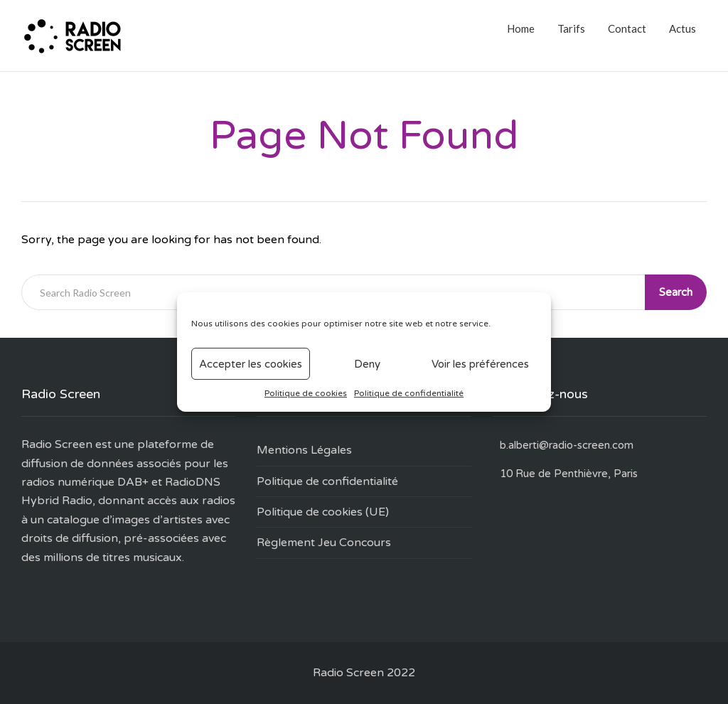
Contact (627, 28)
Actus (682, 28)
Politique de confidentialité (409, 393)
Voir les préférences (480, 364)
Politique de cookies (306, 393)
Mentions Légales (304, 450)
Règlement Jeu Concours (324, 543)
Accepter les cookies (251, 364)
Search (676, 292)
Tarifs (571, 28)
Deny (367, 364)
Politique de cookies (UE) (323, 512)
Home (521, 28)
